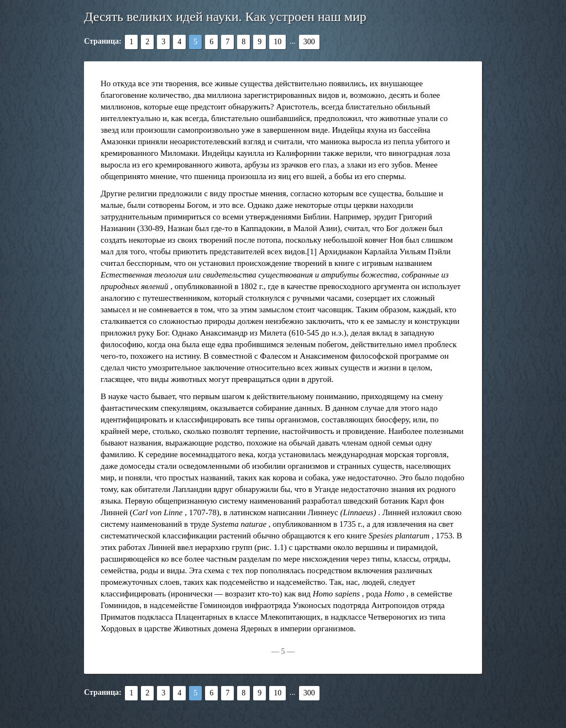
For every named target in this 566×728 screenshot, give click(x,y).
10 (277, 42)
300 (309, 42)
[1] (312, 252)
